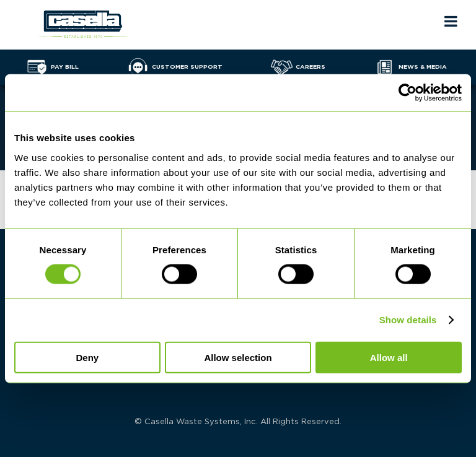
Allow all (389, 357)
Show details (408, 320)
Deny (87, 357)
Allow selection (238, 357)
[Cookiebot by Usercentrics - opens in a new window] (408, 93)
